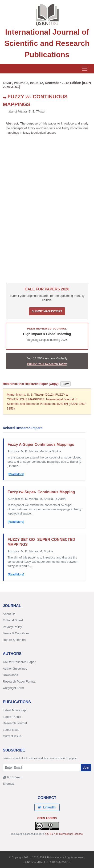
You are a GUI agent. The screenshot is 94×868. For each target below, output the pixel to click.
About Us (9, 614)
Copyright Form (13, 688)
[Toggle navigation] (85, 69)
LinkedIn (47, 807)
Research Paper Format (19, 681)
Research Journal (15, 723)
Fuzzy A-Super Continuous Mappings (41, 444)
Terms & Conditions (16, 633)
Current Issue (12, 736)
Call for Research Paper (19, 662)
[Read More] (16, 474)
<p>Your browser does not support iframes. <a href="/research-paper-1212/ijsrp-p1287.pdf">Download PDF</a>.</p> (47, 211)
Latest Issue (11, 730)
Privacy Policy (12, 627)
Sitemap (8, 784)
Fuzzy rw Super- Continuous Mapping (41, 492)
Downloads (10, 675)
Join (86, 768)
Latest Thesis (12, 717)
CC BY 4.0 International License (64, 834)
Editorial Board (13, 620)
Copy (65, 384)
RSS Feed (12, 777)
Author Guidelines (15, 669)
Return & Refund (14, 640)
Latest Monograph (15, 710)
